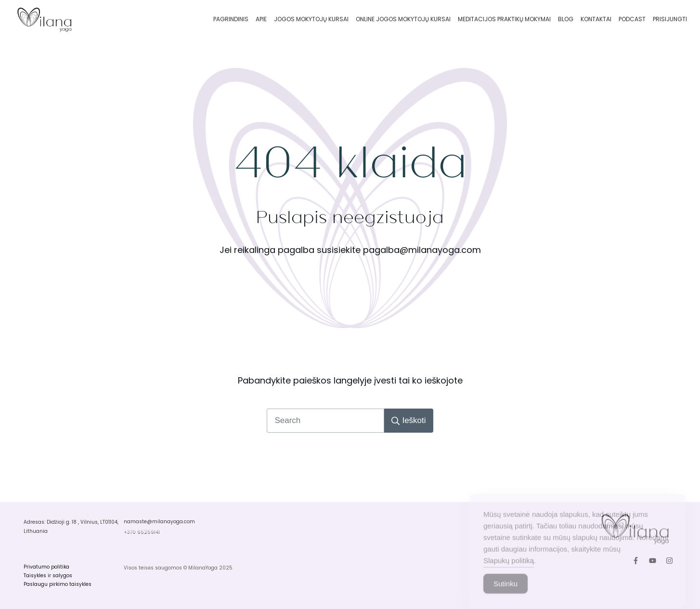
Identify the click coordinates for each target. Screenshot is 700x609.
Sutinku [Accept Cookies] (506, 592)
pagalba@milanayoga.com (422, 250)
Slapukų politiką (509, 569)
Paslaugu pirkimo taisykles (58, 584)
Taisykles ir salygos (48, 576)
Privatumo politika (46, 567)
